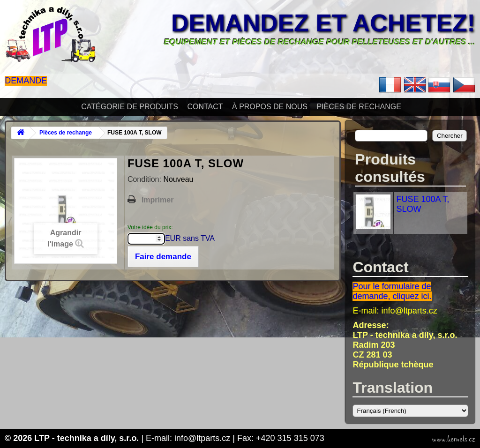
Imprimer (157, 200)
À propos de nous (270, 107)
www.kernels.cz (454, 439)
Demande (26, 81)
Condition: (146, 179)
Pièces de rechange (359, 107)
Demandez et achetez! (323, 23)
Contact (205, 107)
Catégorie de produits (130, 107)
